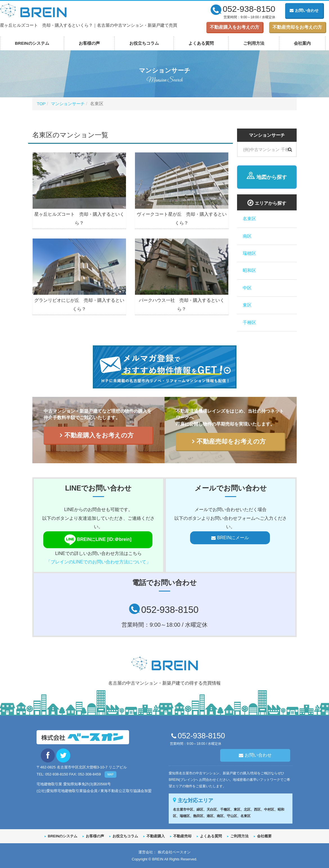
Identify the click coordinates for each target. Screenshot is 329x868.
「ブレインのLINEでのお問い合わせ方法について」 (98, 562)
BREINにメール (233, 538)
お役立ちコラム (144, 43)
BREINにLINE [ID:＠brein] (101, 540)
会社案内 (302, 43)
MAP (111, 774)
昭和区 (249, 270)
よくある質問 (201, 43)
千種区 (249, 322)
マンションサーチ (69, 104)
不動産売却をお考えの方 (297, 27)
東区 (247, 305)
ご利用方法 (254, 43)
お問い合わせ (304, 10)
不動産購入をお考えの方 (235, 27)
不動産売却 (182, 836)
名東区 (249, 219)
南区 (247, 236)
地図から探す (272, 177)
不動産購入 (156, 836)
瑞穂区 (249, 253)
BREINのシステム (32, 43)
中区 (247, 288)
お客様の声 (89, 43)
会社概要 (264, 836)
